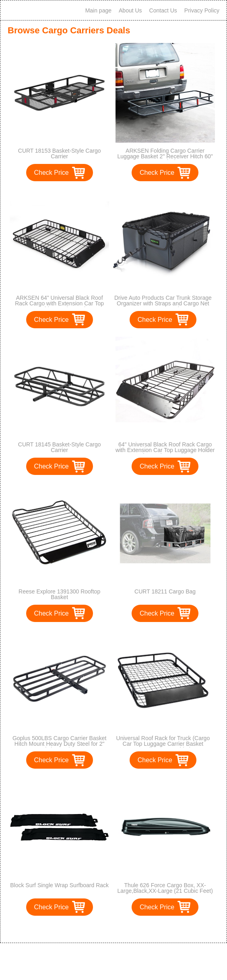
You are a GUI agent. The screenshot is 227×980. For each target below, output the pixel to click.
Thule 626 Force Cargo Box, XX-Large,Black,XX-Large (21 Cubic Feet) (165, 888)
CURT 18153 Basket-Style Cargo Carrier (60, 153)
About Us (130, 10)
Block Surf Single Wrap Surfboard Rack (59, 885)
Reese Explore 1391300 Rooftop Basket (59, 594)
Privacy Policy (202, 10)
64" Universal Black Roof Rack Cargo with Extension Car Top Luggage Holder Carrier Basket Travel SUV (165, 450)
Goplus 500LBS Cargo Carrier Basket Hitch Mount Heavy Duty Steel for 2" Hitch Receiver (59, 744)
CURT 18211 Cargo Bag (165, 591)
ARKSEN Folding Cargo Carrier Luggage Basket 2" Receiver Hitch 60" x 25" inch (165, 156)
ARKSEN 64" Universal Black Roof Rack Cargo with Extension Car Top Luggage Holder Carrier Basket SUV (60, 303)
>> (128, 928)
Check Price (52, 173)
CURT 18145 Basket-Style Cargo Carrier (60, 447)
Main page (98, 10)
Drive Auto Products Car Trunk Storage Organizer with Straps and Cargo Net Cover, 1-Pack (163, 303)
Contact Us (163, 10)
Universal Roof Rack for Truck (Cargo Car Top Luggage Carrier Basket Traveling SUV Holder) (163, 744)
